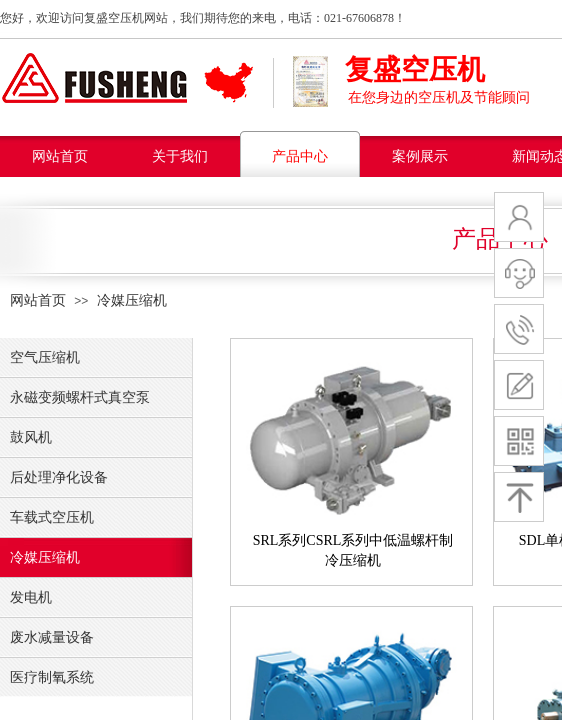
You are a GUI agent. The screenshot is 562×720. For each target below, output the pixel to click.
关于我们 (180, 156)
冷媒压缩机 (132, 300)
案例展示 (420, 156)
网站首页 (60, 156)
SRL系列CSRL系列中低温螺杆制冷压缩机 (353, 550)
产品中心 (300, 156)
